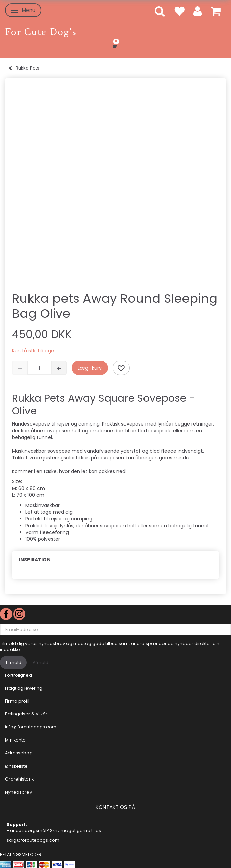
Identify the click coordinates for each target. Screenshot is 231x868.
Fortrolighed (18, 675)
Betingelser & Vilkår (26, 714)
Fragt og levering (24, 688)
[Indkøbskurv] (116, 45)
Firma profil (17, 701)
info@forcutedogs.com (31, 727)
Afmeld (41, 662)
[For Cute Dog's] (41, 32)
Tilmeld (13, 662)
